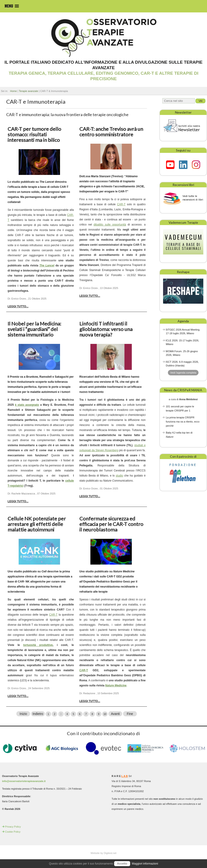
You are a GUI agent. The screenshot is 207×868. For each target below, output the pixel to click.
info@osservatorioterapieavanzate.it (24, 781)
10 (105, 714)
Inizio (23, 714)
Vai (200, 101)
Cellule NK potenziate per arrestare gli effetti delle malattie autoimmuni (37, 524)
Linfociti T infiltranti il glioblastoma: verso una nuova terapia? (106, 329)
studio (119, 476)
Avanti (115, 714)
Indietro (38, 714)
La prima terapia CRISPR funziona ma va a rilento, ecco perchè (183, 422)
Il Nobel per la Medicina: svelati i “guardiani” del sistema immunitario (34, 329)
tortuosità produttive (38, 645)
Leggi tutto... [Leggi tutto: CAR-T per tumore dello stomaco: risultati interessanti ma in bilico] (18, 306)
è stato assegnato (27, 405)
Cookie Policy (13, 831)
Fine (130, 714)
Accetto (122, 864)
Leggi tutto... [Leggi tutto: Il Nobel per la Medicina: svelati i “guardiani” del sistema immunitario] (18, 501)
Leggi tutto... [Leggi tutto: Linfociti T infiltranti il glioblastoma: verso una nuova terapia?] (90, 496)
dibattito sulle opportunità (110, 225)
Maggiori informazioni (145, 864)
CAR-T (121, 204)
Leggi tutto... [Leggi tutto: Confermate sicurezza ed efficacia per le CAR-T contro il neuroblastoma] (90, 701)
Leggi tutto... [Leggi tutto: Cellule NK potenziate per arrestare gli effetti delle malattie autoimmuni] (18, 696)
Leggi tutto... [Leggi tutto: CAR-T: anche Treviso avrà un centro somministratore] (90, 296)
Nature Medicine (116, 685)
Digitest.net (110, 853)
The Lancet (47, 266)
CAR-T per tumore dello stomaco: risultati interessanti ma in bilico (34, 134)
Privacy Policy (13, 826)
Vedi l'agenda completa (183, 373)
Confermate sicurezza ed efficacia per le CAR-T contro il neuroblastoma (111, 524)
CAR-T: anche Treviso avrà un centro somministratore (111, 132)
